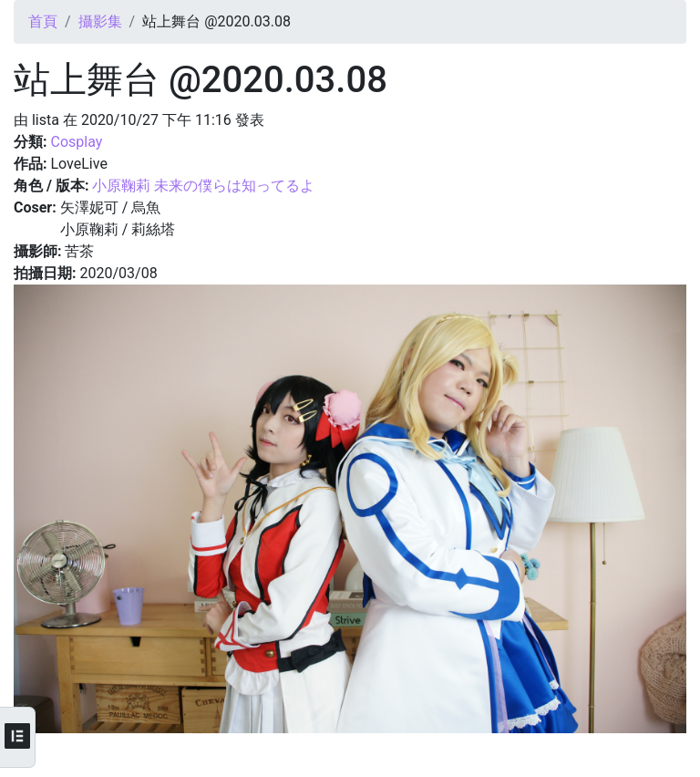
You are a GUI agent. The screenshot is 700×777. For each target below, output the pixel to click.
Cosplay (76, 142)
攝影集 (100, 21)
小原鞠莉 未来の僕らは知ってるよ (203, 186)
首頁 (43, 21)
